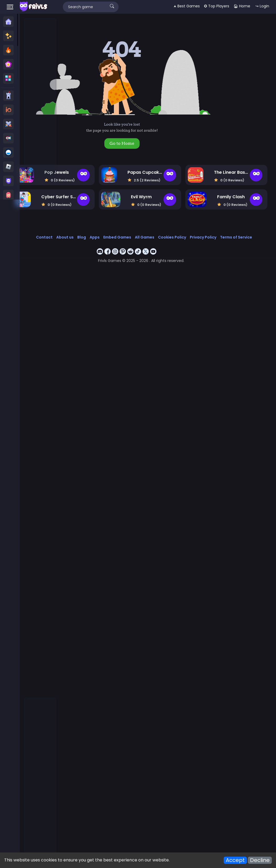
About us (109, 237)
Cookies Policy (216, 237)
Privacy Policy (247, 237)
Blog (125, 237)
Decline (260, 860)
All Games (188, 237)
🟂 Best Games (187, 6)
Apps (138, 237)
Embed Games (161, 237)
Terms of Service (170, 242)
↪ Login (262, 6)
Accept (235, 860)
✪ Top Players (217, 6)
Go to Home (151, 143)
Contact (88, 237)
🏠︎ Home (242, 6)
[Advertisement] (40, 98)
